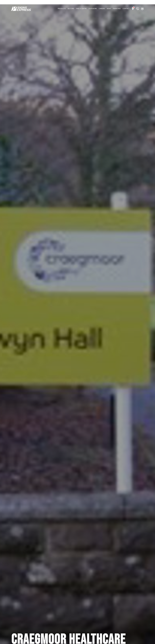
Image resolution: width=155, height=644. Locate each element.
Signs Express (21, 9)
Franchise (117, 9)
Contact (126, 9)
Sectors (71, 9)
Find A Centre (81, 9)
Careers (102, 9)
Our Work (93, 9)
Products (62, 9)
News (109, 9)
